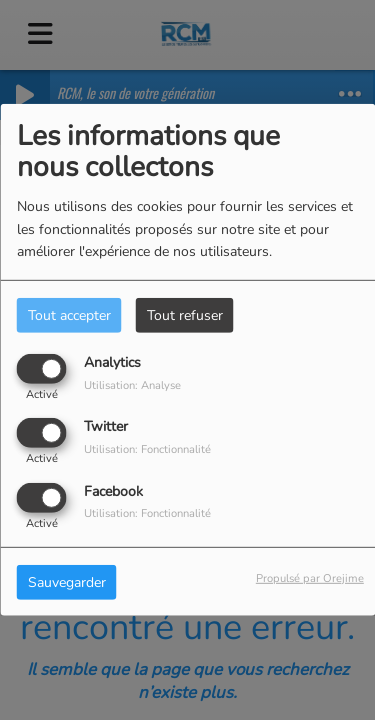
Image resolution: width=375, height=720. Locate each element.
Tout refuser (185, 315)
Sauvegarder (67, 581)
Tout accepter (69, 315)
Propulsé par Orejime (310, 577)
